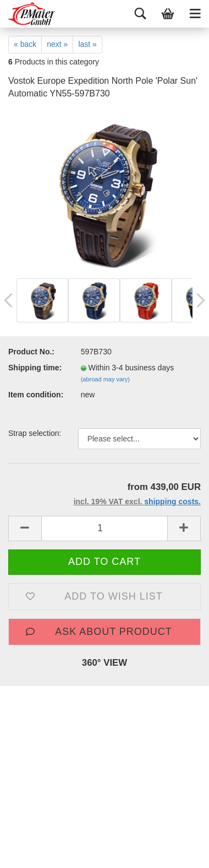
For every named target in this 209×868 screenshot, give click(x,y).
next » (57, 44)
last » (87, 44)
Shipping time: (35, 368)
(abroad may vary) (105, 379)
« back (25, 44)
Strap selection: (35, 433)
